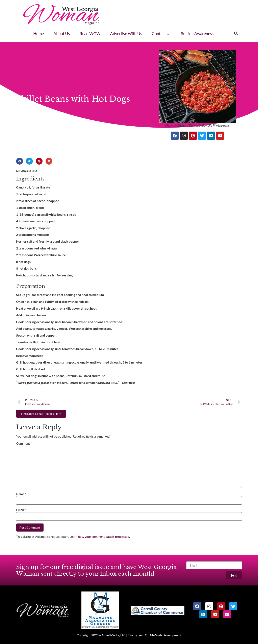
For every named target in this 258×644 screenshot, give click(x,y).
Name (21, 494)
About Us (62, 33)
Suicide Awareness (197, 33)
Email (21, 510)
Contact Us (162, 33)
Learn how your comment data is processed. (100, 536)
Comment (24, 443)
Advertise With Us (126, 33)
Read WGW (90, 33)
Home (38, 33)
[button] (236, 33)
